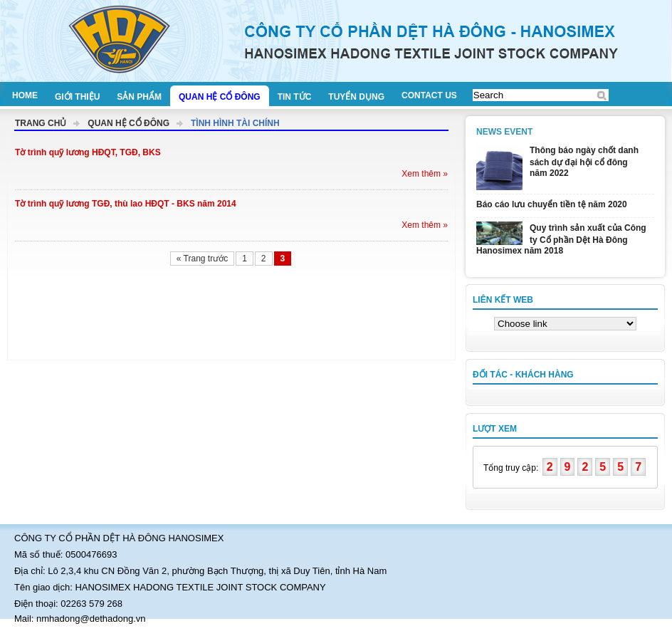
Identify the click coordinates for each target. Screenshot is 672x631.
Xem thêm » (425, 174)
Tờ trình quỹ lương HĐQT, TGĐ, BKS (88, 152)
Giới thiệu (77, 97)
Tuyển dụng (356, 97)
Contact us (429, 95)
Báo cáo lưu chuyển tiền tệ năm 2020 (552, 204)
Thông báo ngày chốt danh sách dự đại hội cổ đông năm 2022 (584, 162)
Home (25, 95)
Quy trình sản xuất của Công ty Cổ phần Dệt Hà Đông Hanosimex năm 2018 (561, 239)
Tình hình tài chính (235, 123)
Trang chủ (41, 123)
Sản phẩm (139, 97)
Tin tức (295, 97)
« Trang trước (202, 259)
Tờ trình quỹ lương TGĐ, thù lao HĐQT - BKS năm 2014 (126, 204)
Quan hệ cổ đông (220, 97)
